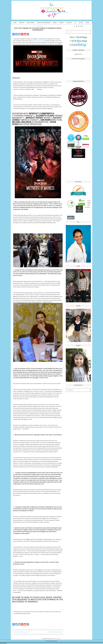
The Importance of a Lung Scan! (22, 632)
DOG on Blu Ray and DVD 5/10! (54, 632)
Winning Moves (78, 54)
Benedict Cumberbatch (38, 41)
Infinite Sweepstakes (89, 202)
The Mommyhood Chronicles (51, 11)
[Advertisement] (78, 169)
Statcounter (3, 643)
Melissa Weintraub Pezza (55, 638)
